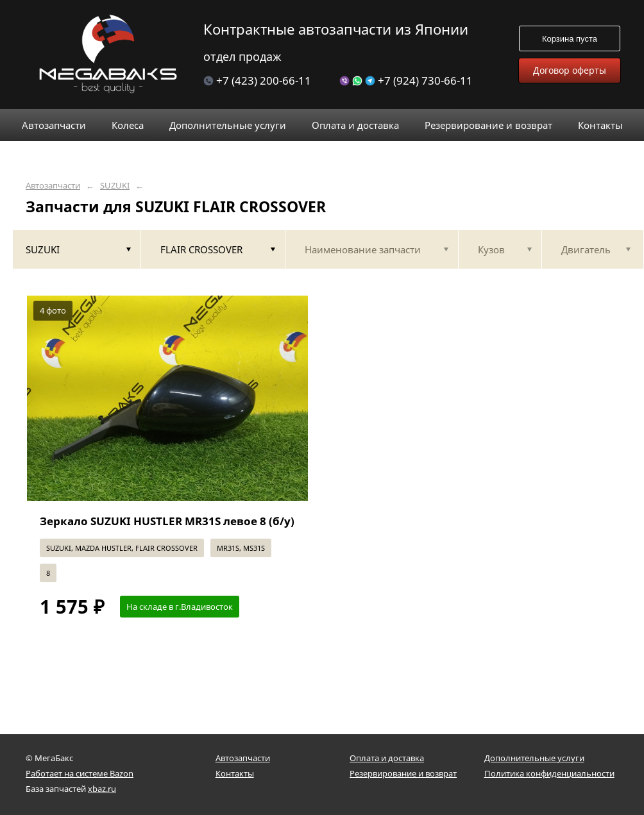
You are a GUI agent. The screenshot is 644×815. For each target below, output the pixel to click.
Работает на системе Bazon (80, 773)
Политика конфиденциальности (549, 773)
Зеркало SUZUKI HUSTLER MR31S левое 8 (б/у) (167, 521)
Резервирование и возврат (403, 773)
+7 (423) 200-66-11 (257, 80)
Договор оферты (570, 70)
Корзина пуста (570, 39)
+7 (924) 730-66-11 (406, 80)
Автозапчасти (53, 186)
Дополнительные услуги (534, 758)
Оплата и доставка (387, 758)
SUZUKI (115, 186)
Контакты (235, 773)
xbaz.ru (102, 789)
